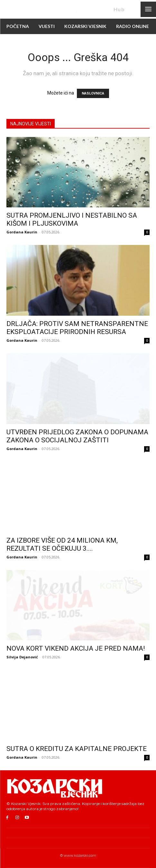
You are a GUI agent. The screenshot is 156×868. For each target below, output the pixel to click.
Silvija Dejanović (22, 657)
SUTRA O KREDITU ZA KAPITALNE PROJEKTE (77, 749)
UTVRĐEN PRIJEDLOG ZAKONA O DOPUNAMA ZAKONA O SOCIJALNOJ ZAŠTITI (77, 436)
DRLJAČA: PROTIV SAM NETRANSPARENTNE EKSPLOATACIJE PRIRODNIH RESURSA (77, 328)
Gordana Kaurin (22, 232)
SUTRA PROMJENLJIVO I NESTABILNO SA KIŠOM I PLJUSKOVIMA (72, 219)
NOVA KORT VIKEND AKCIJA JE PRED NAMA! (76, 648)
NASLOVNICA (93, 93)
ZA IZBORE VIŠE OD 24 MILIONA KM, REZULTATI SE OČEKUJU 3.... (62, 544)
